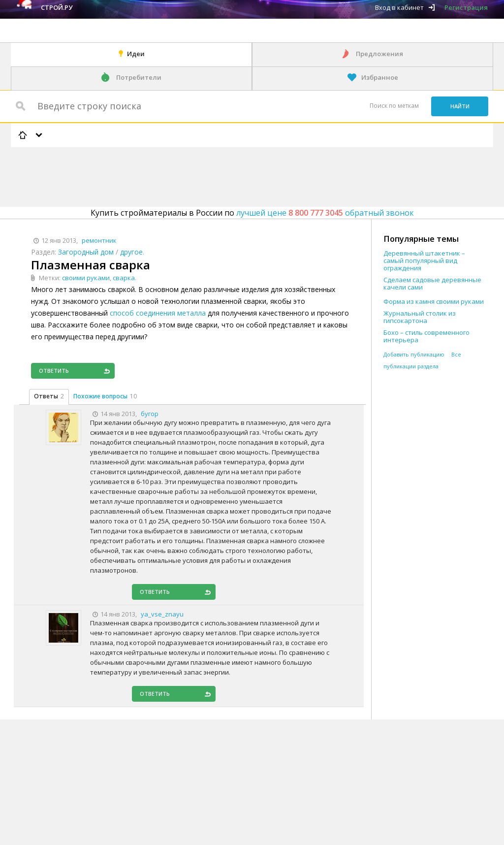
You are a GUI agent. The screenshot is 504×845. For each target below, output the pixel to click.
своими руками (86, 278)
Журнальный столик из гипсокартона (420, 317)
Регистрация (466, 7)
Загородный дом (86, 252)
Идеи (136, 54)
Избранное (380, 77)
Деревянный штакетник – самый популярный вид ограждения (424, 261)
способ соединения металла (158, 313)
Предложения (379, 54)
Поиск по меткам (394, 106)
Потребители (139, 77)
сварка (124, 278)
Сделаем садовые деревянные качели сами (432, 284)
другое (131, 252)
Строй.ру (57, 7)
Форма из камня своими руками (434, 302)
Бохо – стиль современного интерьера (426, 336)
